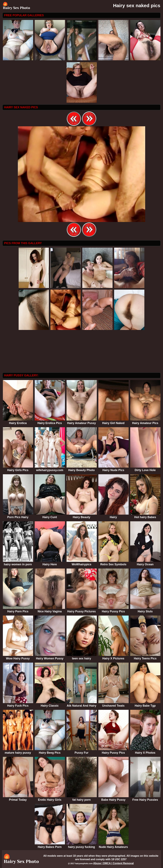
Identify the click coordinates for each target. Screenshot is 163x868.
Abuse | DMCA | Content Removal (113, 863)
